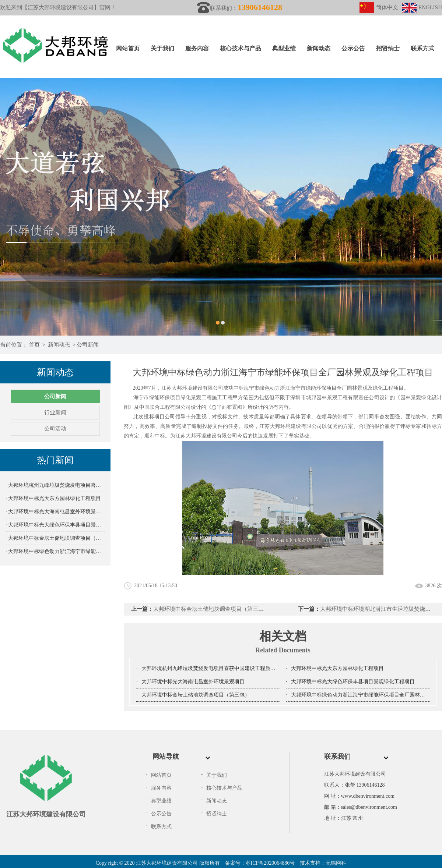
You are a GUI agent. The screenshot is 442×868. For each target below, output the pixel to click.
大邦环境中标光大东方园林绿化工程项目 (337, 668)
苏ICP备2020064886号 (270, 863)
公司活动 (55, 429)
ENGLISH (422, 7)
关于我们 (162, 48)
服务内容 (197, 48)
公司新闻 (88, 345)
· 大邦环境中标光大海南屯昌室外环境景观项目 (55, 512)
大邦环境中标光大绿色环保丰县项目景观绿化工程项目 (353, 682)
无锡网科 (336, 863)
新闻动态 (319, 48)
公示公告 (353, 48)
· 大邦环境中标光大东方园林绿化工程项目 (53, 498)
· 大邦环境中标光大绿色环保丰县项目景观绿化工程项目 (55, 525)
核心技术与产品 (241, 48)
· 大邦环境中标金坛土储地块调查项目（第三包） (55, 538)
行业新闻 (55, 412)
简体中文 (379, 7)
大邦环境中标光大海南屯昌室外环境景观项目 (193, 682)
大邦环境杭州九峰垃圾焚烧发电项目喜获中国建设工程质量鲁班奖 (216, 668)
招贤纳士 (388, 48)
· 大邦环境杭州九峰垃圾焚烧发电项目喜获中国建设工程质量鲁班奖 (55, 485)
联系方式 (422, 48)
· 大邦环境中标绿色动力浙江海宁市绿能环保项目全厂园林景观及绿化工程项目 (55, 551)
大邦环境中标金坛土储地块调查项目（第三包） (211, 609)
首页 (34, 345)
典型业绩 (284, 48)
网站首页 (128, 48)
